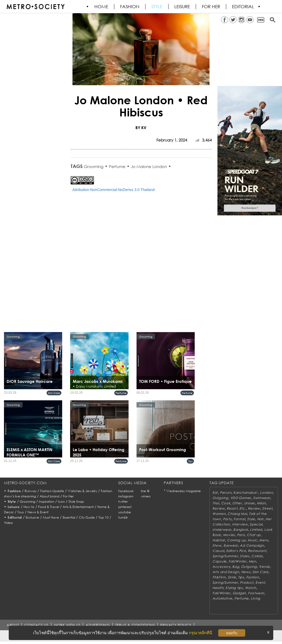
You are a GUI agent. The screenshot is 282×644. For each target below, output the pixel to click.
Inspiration (47, 502)
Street (267, 508)
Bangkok (241, 530)
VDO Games (241, 498)
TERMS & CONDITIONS (135, 625)
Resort (232, 508)
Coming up (236, 540)
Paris (241, 535)
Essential (69, 517)
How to (29, 507)
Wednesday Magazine (184, 491)
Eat (215, 493)
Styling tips (234, 588)
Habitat (219, 540)
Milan (261, 503)
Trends (264, 567)
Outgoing (220, 498)
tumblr (123, 517)
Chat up (254, 535)
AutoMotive (222, 598)
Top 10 (103, 517)
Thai (216, 503)
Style (157, 7)
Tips (190, 461)
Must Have (51, 517)
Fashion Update (52, 491)
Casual (218, 551)
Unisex (249, 503)
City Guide (87, 517)
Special (256, 524)
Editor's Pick (236, 551)
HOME (102, 7)
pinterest (125, 507)
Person (226, 493)
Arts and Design (226, 572)
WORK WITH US (67, 625)
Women (219, 514)
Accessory (221, 567)
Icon (61, 502)
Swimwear (262, 498)
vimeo (146, 496)
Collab (257, 556)
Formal (239, 519)
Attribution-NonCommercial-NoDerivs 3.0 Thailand (114, 190)
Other (237, 503)
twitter (123, 502)
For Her (68, 496)
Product (247, 582)
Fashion (130, 7)
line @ (145, 491)
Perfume (117, 166)
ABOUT (13, 625)
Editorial (243, 7)
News (246, 572)
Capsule (219, 561)
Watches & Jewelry (82, 491)
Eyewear (231, 545)
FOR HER (211, 7)
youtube (125, 512)
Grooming (94, 166)
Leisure (182, 7)
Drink (232, 577)
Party (227, 519)
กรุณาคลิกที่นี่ (200, 633)
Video (8, 523)
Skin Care (54, 393)
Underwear (222, 530)
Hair (260, 519)
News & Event (38, 512)
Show (217, 545)
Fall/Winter (238, 561)
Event (260, 582)
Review (219, 508)
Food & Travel (49, 507)
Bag (236, 567)
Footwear (256, 593)
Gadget (239, 593)
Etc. (243, 508)
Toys (21, 512)
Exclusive (32, 517)
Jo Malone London (149, 166)
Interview (240, 524)
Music (253, 540)
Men (252, 561)
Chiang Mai (237, 514)
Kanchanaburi (246, 493)
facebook (126, 491)
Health (218, 588)
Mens (264, 540)
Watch (251, 588)
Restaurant (257, 551)
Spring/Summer (225, 556)
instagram (126, 496)
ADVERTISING (98, 625)
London (266, 493)
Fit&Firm (219, 577)
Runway (31, 491)
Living (256, 598)
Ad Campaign (252, 545)
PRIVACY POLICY (176, 625)
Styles (245, 556)
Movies (229, 535)
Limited (256, 530)
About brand (49, 496)
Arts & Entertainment (78, 507)
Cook (226, 503)
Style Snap (76, 502)
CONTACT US (36, 625)
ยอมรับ (232, 633)
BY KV (141, 128)
